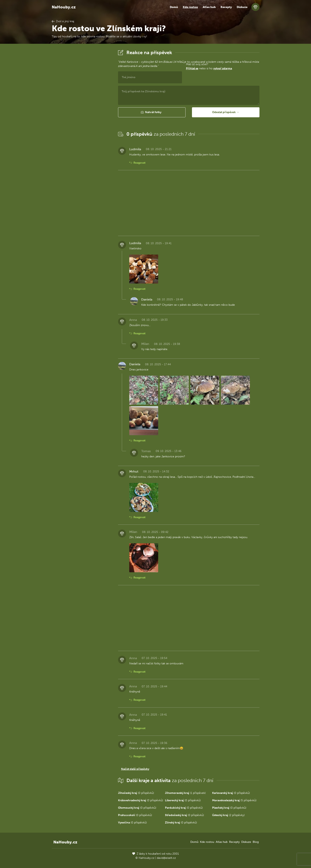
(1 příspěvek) (185, 793)
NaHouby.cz (64, 7)
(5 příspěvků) (234, 800)
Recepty (226, 7)
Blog (256, 842)
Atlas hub (209, 7)
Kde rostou (190, 7)
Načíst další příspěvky (135, 769)
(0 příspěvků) (136, 793)
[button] (152, 112)
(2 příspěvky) (228, 815)
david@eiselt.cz (166, 858)
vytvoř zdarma (223, 68)
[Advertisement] (82, 108)
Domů (174, 7)
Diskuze (242, 7)
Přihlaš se (192, 68)
